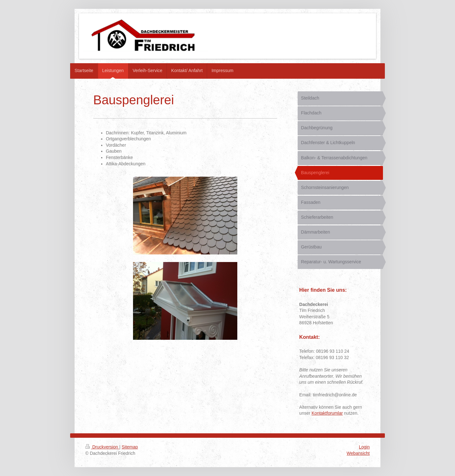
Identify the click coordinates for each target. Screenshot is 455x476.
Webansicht (358, 453)
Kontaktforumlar (327, 413)
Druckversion (102, 447)
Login (364, 447)
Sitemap (130, 447)
